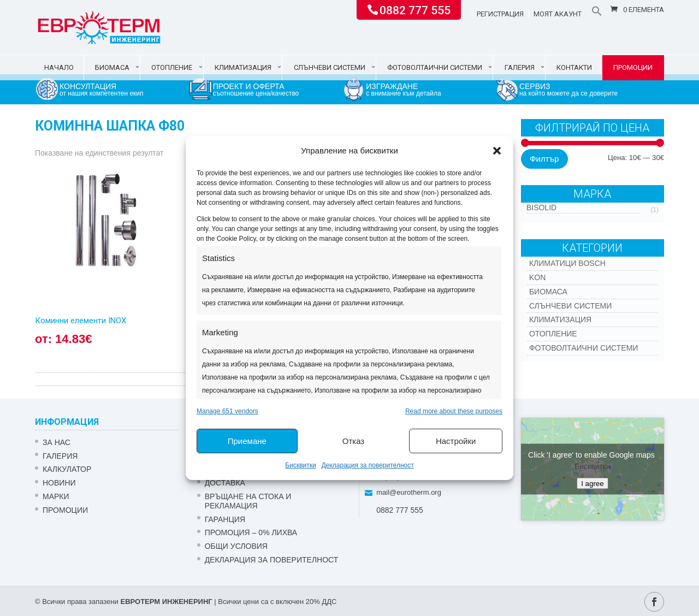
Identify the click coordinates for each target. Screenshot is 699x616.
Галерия (520, 67)
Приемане (247, 441)
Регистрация (500, 14)
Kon (537, 277)
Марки (56, 496)
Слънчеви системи (330, 67)
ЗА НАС (57, 442)
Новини (59, 483)
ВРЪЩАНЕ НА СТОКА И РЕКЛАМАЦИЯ (248, 501)
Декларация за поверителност (368, 465)
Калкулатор (67, 469)
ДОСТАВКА (225, 483)
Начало (59, 67)
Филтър (544, 159)
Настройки (456, 441)
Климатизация (243, 67)
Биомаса (112, 67)
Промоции (633, 67)
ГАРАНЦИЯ (225, 519)
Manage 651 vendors (227, 411)
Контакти (574, 67)
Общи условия (236, 546)
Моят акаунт (558, 14)
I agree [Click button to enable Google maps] (593, 484)
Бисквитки (300, 465)
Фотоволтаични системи (435, 67)
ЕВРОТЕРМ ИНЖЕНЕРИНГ (166, 602)
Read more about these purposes (454, 411)
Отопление (172, 67)
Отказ (353, 441)
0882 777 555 (415, 9)
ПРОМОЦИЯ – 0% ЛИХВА (251, 532)
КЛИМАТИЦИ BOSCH (567, 263)
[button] (497, 151)
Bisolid (541, 208)
